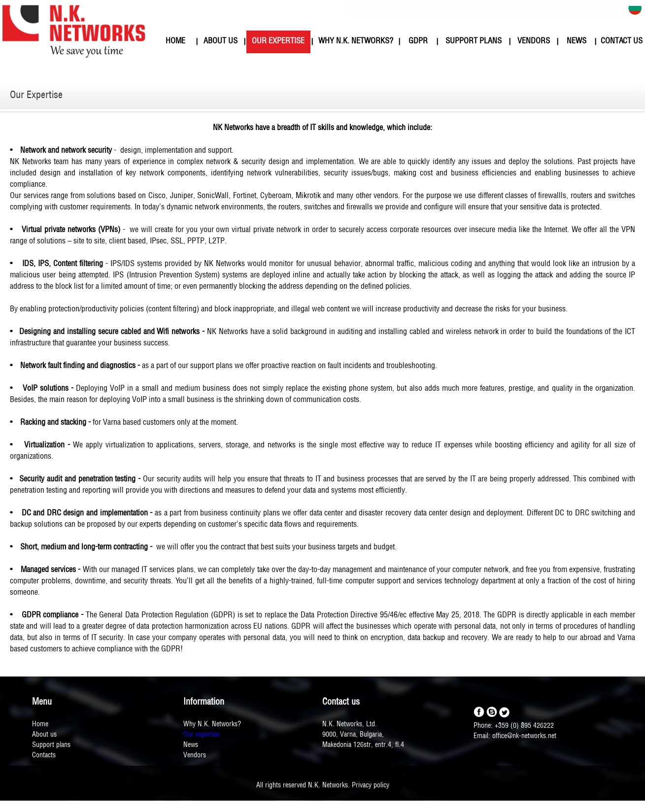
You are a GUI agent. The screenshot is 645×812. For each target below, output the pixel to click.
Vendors (195, 756)
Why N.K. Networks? (212, 725)
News (191, 745)
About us (44, 735)
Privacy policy (371, 786)
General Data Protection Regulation (154, 616)
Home (40, 725)
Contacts (44, 756)
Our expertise (202, 735)
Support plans (51, 745)
